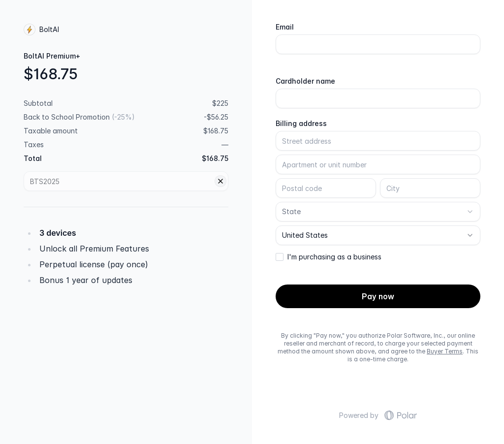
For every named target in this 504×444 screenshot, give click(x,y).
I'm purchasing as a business (334, 257)
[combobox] (378, 212)
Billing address (301, 124)
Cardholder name (305, 81)
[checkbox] (280, 257)
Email (285, 27)
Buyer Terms (445, 351)
